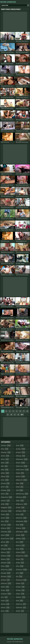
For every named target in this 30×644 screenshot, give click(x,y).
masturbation (22, 459)
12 (18, 415)
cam (5, 480)
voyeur (21, 594)
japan (6, 590)
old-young (22, 497)
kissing (6, 604)
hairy (6, 566)
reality (21, 535)
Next (22, 415)
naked (21, 473)
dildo (5, 504)
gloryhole (6, 563)
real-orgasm (22, 532)
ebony (6, 514)
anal (5, 449)
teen (20, 566)
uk (20, 577)
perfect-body (22, 521)
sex (20, 542)
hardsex (6, 580)
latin (20, 446)
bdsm (6, 473)
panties (21, 508)
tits (20, 573)
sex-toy (21, 545)
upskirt (21, 583)
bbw (5, 470)
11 (15, 415)
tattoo (21, 563)
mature (21, 463)
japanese (7, 594)
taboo (20, 559)
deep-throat (7, 497)
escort (6, 518)
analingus (6, 452)
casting (6, 483)
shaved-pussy (22, 556)
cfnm (5, 487)
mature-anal (22, 466)
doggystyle (7, 508)
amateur (6, 446)
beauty (6, 477)
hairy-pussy (7, 570)
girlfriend (6, 556)
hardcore (7, 577)
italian (6, 587)
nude (20, 487)
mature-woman (23, 470)
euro (5, 521)
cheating (6, 490)
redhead (21, 539)
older (21, 501)
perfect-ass (22, 518)
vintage (21, 590)
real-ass (21, 528)
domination (7, 511)
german (6, 552)
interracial (7, 583)
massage (21, 456)
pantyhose (22, 511)
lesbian (21, 449)
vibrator (21, 587)
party (20, 514)
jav (5, 597)
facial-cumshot (8, 539)
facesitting (7, 532)
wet (20, 601)
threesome (22, 570)
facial (6, 535)
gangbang (7, 549)
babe (5, 463)
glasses (6, 559)
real (20, 525)
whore (21, 611)
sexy (20, 549)
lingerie (21, 452)
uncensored (22, 580)
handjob (6, 573)
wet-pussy (22, 604)
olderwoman (22, 504)
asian (6, 459)
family (6, 542)
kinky (5, 601)
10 (11, 415)
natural (21, 477)
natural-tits (22, 480)
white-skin (22, 608)
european (6, 525)
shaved (21, 552)
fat (5, 545)
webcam (21, 597)
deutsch (6, 501)
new (20, 483)
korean (6, 608)
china (5, 494)
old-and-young (23, 494)
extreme (6, 528)
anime (6, 456)
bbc (5, 466)
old (20, 490)
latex (5, 611)
